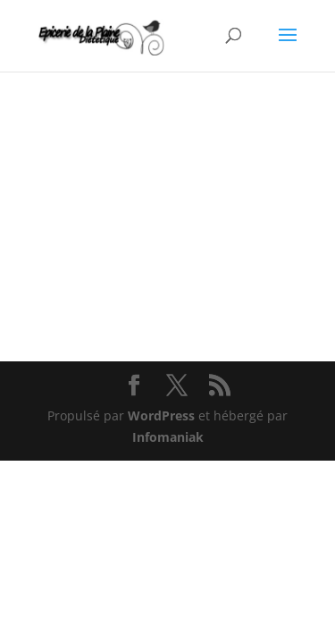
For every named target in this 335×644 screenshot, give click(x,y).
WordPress (161, 415)
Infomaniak (168, 437)
